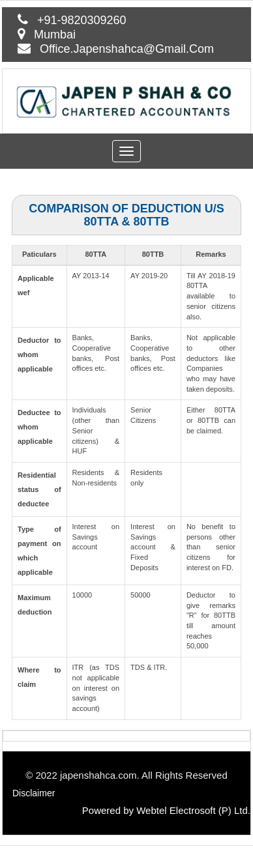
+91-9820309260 (82, 20)
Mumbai (55, 35)
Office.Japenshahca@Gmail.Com (127, 49)
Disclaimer (34, 793)
